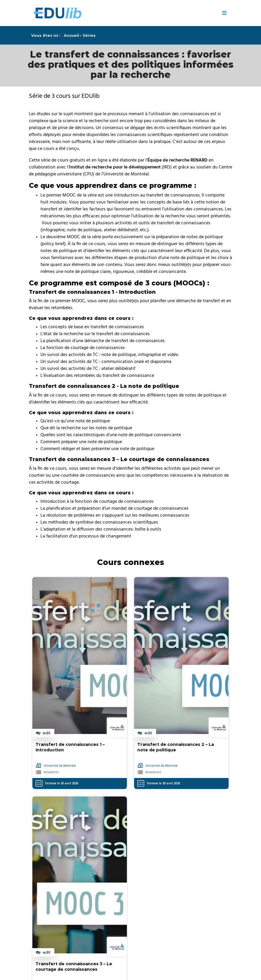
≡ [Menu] (224, 13)
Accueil (71, 35)
